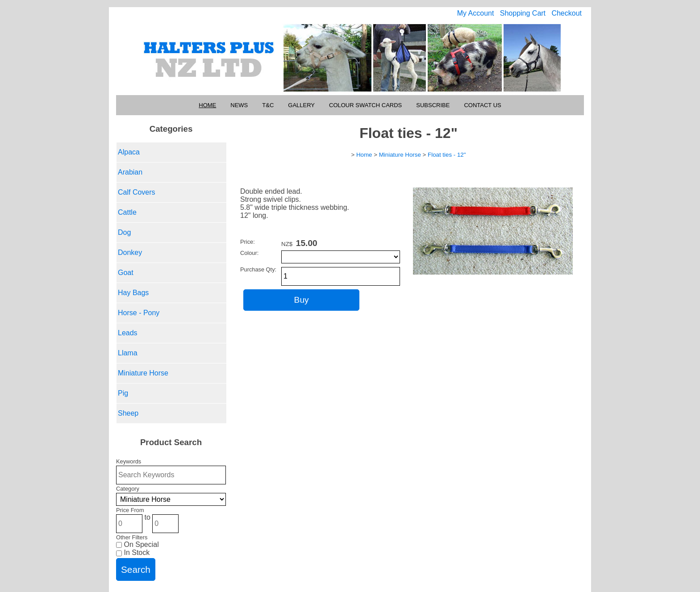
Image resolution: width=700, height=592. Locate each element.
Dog (124, 232)
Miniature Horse (143, 373)
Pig (123, 393)
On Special (137, 544)
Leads (128, 333)
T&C (268, 105)
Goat (126, 273)
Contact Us (482, 105)
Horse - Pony (139, 313)
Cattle (127, 212)
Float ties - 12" (447, 155)
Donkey (130, 252)
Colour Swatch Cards (365, 105)
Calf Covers (137, 192)
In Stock (133, 552)
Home (207, 105)
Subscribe (433, 105)
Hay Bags (133, 293)
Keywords (129, 461)
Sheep (128, 413)
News (239, 105)
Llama (128, 353)
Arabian (130, 172)
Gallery (301, 105)
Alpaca (129, 152)
